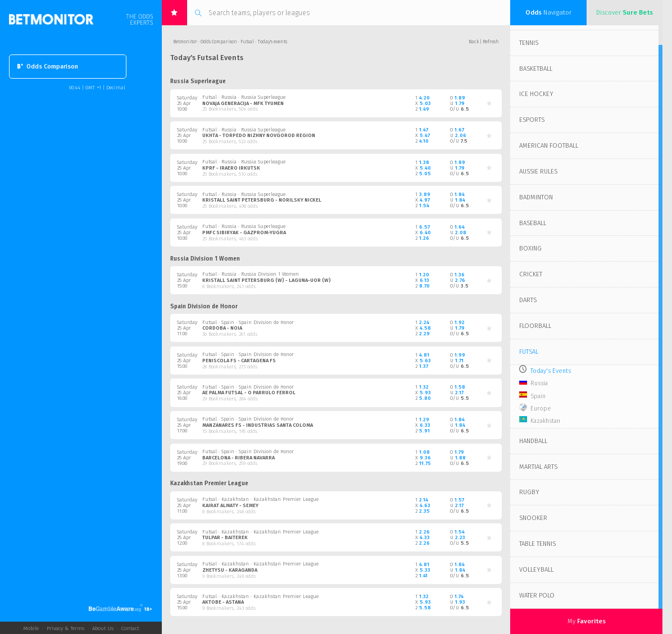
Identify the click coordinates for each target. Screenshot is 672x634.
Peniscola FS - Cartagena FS (239, 361)
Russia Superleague (198, 81)
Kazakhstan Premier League (209, 484)
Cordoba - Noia (222, 328)
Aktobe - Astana (223, 602)
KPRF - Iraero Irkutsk (231, 168)
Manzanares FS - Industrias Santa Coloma (258, 425)
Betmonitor (185, 42)
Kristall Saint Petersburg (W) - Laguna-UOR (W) (267, 280)
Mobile (31, 628)
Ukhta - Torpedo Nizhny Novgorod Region (259, 135)
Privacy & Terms (65, 628)
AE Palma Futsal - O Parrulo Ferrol (249, 393)
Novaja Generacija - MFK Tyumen (243, 103)
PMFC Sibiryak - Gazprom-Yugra (244, 232)
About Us (103, 628)
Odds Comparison (48, 67)
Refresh (491, 42)
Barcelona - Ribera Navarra (239, 458)
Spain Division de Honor (204, 307)
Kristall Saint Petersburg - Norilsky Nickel (262, 200)
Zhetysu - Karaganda (230, 570)
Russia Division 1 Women (205, 259)
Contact (130, 628)
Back (474, 42)
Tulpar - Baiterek (225, 537)
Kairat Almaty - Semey (230, 505)
